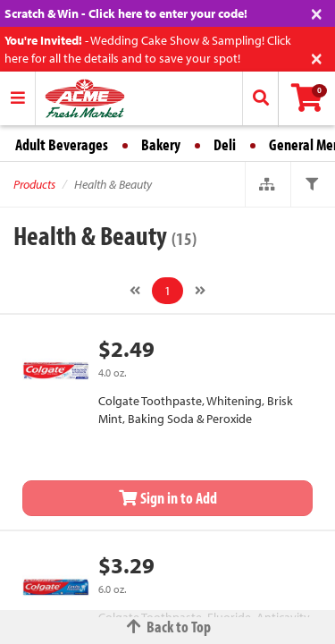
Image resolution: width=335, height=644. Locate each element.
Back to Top (168, 627)
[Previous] (135, 291)
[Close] (317, 12)
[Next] (200, 291)
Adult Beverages (62, 144)
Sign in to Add (168, 498)
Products (34, 184)
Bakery (161, 144)
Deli (225, 144)
